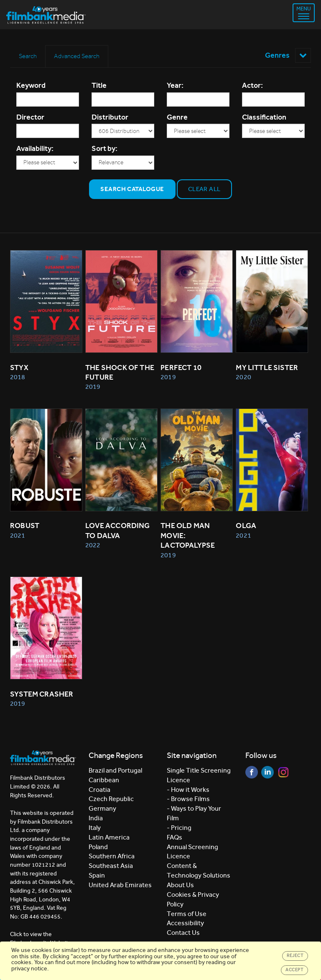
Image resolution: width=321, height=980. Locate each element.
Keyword (31, 85)
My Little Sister (267, 367)
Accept (294, 970)
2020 (243, 377)
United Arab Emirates (120, 885)
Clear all (204, 189)
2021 (18, 535)
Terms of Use (187, 914)
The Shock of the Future (120, 372)
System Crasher (42, 694)
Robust (25, 526)
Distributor (110, 117)
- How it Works (188, 790)
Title (99, 85)
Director (30, 117)
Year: (175, 85)
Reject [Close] (295, 956)
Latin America (109, 837)
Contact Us (183, 933)
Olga (246, 526)
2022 (93, 545)
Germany (102, 808)
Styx (19, 367)
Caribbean (104, 780)
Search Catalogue (132, 189)
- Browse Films (188, 799)
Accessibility (185, 923)
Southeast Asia (111, 866)
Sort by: (104, 148)
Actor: (252, 85)
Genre (177, 117)
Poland (98, 847)
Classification (264, 117)
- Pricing (179, 828)
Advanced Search (77, 56)
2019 (93, 387)
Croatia (99, 790)
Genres (288, 55)
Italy (95, 828)
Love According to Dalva (118, 530)
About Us (180, 885)
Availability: (35, 148)
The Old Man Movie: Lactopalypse (188, 535)
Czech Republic (111, 799)
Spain (97, 875)
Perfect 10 (181, 367)
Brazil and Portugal (115, 770)
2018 (18, 377)
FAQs (175, 837)
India (96, 818)
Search (28, 56)
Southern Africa (112, 856)
